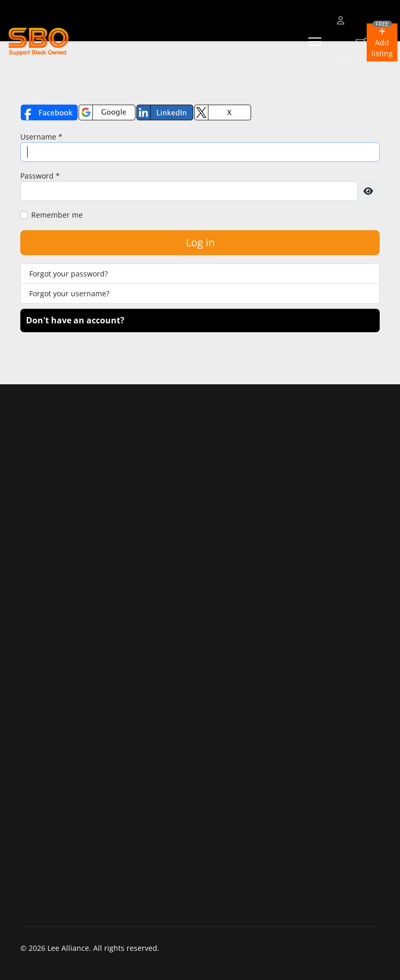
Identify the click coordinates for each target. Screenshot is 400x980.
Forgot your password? (68, 274)
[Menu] (315, 42)
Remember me (57, 215)
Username (41, 137)
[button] (382, 42)
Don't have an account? (75, 320)
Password (40, 176)
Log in (200, 242)
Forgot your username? (69, 293)
